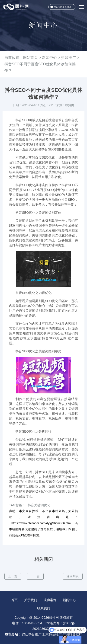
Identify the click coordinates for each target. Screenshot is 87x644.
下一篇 (35, 576)
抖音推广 (68, 58)
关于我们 (31, 600)
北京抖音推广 (52, 634)
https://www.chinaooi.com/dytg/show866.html (41, 523)
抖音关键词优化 (39, 505)
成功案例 (50, 600)
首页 (14, 600)
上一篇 (13, 576)
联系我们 (44, 608)
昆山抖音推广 (32, 634)
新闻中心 (49, 58)
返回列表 (73, 576)
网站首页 (30, 58)
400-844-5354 (63, 7)
